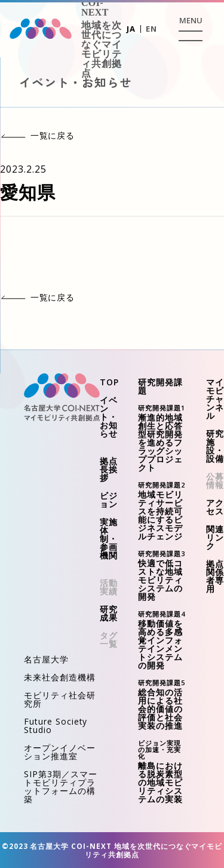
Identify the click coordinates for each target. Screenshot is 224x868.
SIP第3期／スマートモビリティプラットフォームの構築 (61, 786)
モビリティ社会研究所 (60, 699)
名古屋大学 (46, 659)
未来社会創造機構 (60, 677)
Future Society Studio (56, 726)
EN (151, 29)
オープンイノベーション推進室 (60, 752)
